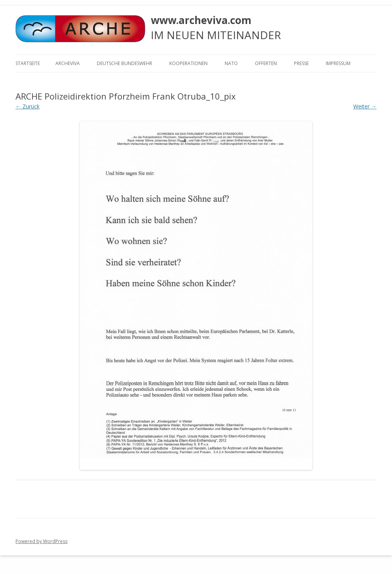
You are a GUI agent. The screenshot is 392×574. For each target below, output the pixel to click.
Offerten (266, 63)
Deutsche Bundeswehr (125, 63)
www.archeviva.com (201, 20)
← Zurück (28, 106)
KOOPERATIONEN (188, 63)
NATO (231, 63)
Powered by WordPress (41, 541)
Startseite (28, 63)
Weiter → (365, 106)
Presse (301, 63)
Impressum (338, 63)
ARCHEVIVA (68, 63)
